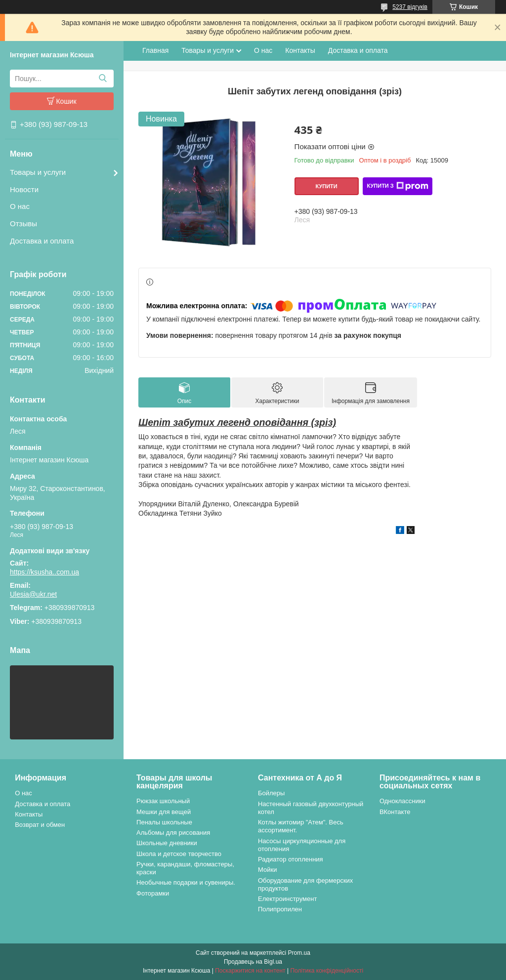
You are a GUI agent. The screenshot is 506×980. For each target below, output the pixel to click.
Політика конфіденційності (327, 971)
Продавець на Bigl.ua (253, 962)
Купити (326, 186)
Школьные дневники (167, 843)
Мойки (267, 870)
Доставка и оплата (42, 241)
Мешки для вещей (164, 812)
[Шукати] (103, 79)
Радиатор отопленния (291, 859)
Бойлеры (271, 793)
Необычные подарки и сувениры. (186, 882)
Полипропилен (280, 909)
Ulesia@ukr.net (33, 594)
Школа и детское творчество (179, 854)
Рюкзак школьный (163, 801)
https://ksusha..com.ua (44, 572)
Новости (24, 189)
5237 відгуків (410, 7)
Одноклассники (402, 801)
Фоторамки (153, 893)
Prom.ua (299, 953)
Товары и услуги (38, 172)
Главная (155, 50)
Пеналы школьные (164, 822)
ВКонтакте (395, 812)
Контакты (300, 50)
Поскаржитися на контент (250, 971)
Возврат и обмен (40, 825)
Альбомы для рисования (173, 833)
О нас (20, 206)
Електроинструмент (287, 899)
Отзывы (23, 224)
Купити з (397, 186)
